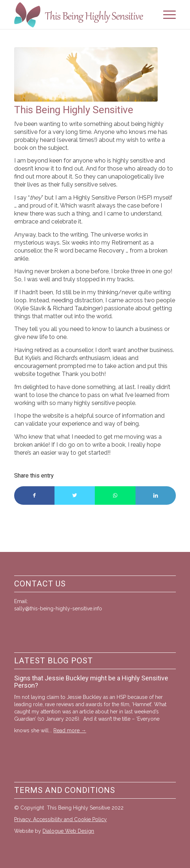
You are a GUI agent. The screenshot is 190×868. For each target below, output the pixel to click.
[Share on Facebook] (34, 496)
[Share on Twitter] (75, 496)
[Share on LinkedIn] (156, 496)
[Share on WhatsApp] (115, 496)
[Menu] (166, 15)
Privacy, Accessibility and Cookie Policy (60, 819)
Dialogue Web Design (68, 831)
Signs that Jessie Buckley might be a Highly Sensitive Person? (91, 682)
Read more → (70, 730)
